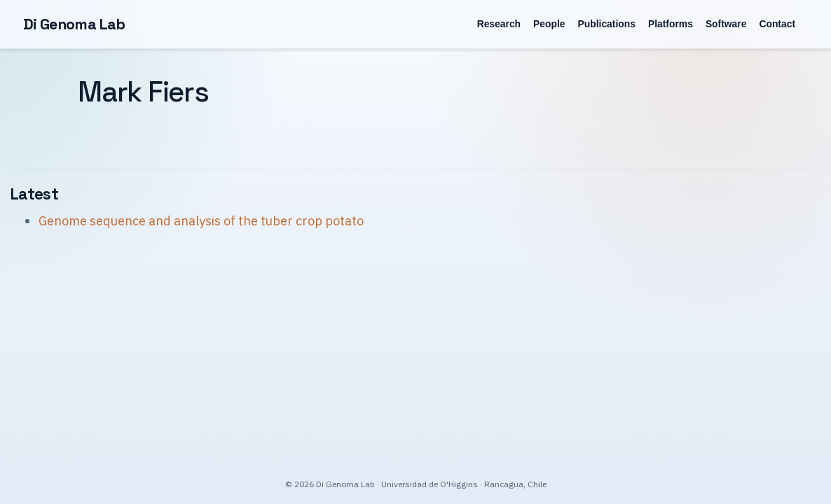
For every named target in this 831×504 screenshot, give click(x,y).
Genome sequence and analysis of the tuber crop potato (201, 221)
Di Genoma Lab (74, 24)
